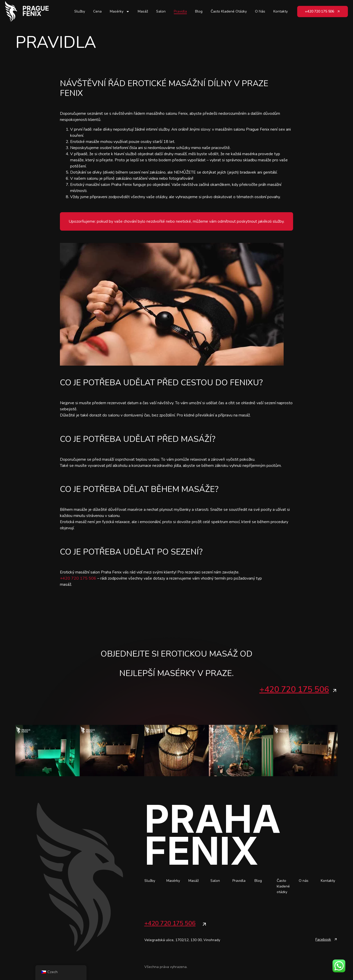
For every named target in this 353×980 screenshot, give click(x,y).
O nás (260, 11)
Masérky (120, 12)
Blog (199, 11)
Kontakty (281, 11)
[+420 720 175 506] (335, 691)
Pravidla (180, 11)
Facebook (323, 939)
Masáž (143, 11)
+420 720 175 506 (78, 578)
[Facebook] (336, 939)
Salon (161, 11)
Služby (80, 11)
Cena (97, 11)
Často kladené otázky (229, 11)
